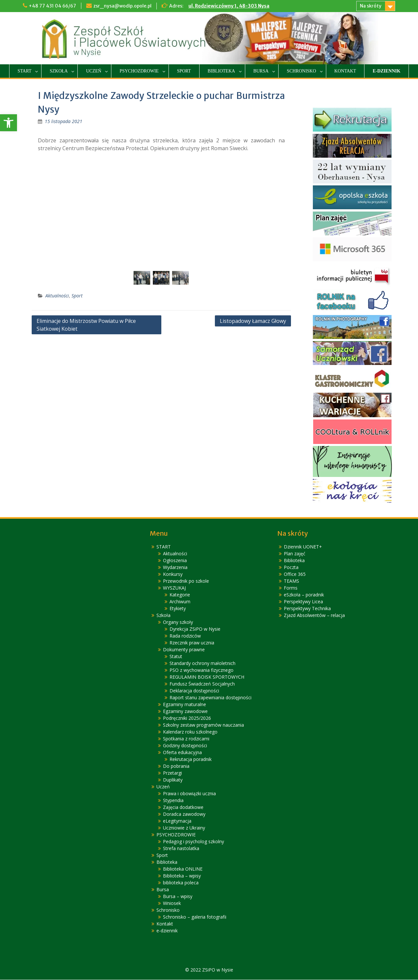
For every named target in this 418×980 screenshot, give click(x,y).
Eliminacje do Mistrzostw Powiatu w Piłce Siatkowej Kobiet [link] (86, 325)
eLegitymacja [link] (177, 821)
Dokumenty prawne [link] (184, 650)
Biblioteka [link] (221, 71)
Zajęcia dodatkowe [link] (183, 807)
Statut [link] (176, 657)
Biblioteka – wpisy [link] (182, 876)
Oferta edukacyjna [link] (182, 753)
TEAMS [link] (291, 581)
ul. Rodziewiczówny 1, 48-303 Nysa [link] (229, 6)
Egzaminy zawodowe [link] (185, 711)
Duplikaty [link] (173, 780)
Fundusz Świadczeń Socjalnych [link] (202, 684)
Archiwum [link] (180, 602)
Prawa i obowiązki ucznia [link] (189, 794)
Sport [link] (184, 71)
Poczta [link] (291, 568)
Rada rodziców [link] (185, 636)
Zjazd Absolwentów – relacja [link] (314, 616)
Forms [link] (291, 588)
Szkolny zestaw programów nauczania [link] (203, 725)
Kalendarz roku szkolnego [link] (190, 732)
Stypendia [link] (173, 801)
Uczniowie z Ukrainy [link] (184, 828)
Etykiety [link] (178, 609)
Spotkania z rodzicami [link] (186, 739)
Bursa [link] (261, 71)
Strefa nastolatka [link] (181, 849)
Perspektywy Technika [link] (307, 609)
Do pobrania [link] (176, 766)
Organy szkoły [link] (178, 622)
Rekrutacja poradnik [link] (191, 759)
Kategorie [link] (180, 595)
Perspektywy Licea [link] (303, 602)
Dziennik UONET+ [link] (303, 547)
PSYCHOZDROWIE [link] (139, 71)
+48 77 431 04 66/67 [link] (52, 6)
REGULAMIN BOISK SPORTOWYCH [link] (207, 677)
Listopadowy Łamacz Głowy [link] (253, 321)
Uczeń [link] (94, 71)
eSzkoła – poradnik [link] (304, 595)
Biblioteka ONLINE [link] (183, 869)
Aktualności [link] (57, 296)
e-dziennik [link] (386, 71)
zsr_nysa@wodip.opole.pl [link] (122, 6)
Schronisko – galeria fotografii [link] (195, 917)
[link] (8, 123)
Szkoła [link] (59, 71)
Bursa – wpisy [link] (178, 897)
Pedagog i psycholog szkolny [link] (193, 842)
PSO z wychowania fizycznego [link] (201, 670)
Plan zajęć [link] (295, 554)
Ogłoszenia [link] (175, 561)
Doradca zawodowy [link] (184, 814)
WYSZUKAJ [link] (174, 588)
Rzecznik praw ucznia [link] (192, 643)
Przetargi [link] (172, 773)
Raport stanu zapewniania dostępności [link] (210, 698)
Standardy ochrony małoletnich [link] (202, 664)
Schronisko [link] (301, 71)
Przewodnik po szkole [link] (186, 581)
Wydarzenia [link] (175, 568)
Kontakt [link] (345, 71)
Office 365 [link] (295, 574)
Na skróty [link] (371, 6)
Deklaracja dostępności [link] (194, 691)
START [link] (24, 71)
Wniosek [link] (172, 903)
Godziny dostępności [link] (185, 746)
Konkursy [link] (173, 574)
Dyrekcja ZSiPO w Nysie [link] (195, 629)
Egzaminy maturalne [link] (185, 705)
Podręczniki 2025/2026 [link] (187, 718)
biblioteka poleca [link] (181, 883)
